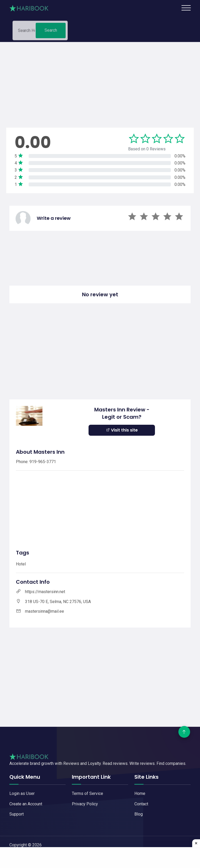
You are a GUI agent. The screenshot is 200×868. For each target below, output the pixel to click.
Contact (141, 804)
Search (51, 32)
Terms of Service (87, 793)
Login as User (22, 793)
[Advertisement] (100, 79)
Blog (139, 814)
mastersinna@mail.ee (45, 611)
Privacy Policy (85, 804)
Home (140, 793)
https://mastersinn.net (45, 592)
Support (17, 814)
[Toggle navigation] (186, 8)
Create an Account (26, 804)
